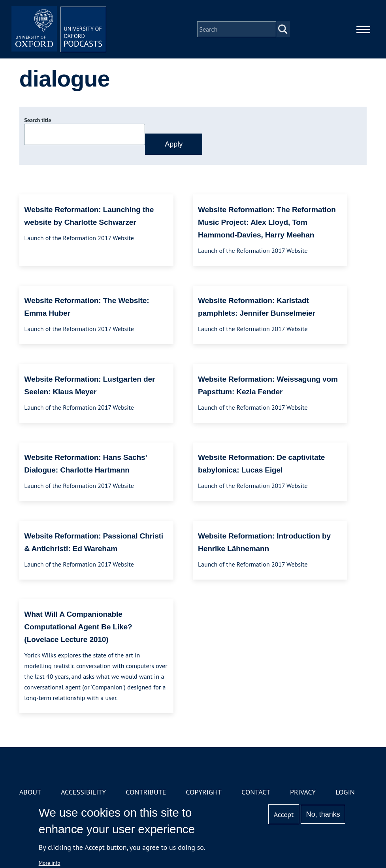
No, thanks (323, 814)
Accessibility (83, 792)
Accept (284, 814)
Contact (256, 792)
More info (50, 863)
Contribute (146, 792)
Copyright (204, 792)
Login (345, 792)
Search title (38, 120)
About (30, 792)
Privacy (303, 792)
